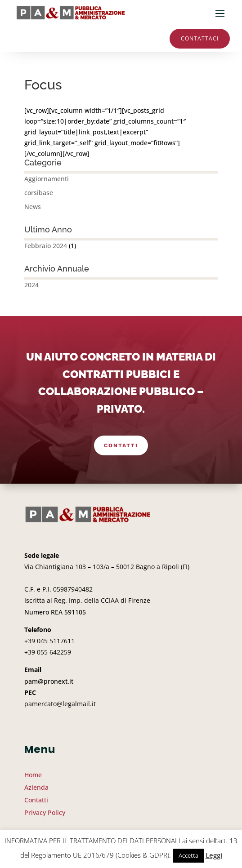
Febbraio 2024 (46, 246)
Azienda (36, 787)
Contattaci (200, 38)
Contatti (121, 445)
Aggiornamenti (47, 179)
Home (33, 775)
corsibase (39, 193)
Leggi (214, 855)
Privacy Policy (45, 812)
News (33, 207)
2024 (31, 285)
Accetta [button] (188, 855)
